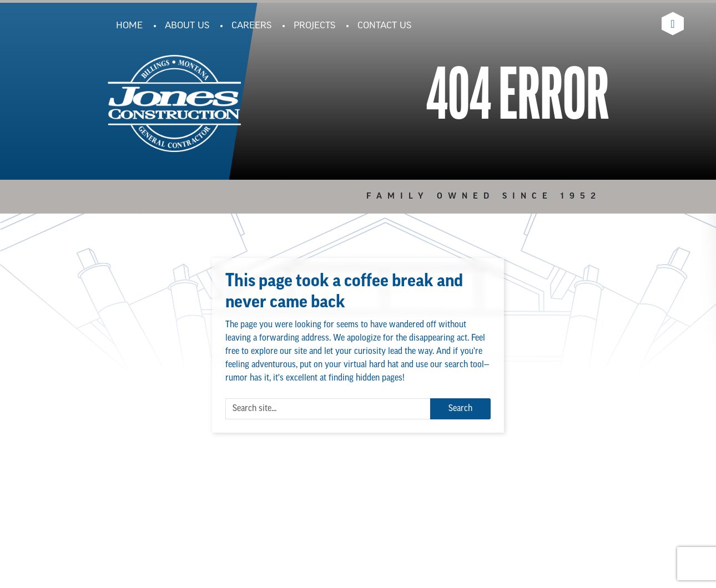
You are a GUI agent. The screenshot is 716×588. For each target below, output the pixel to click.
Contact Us (384, 26)
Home (129, 26)
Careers (251, 26)
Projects (314, 26)
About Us (187, 26)
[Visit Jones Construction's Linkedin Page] (673, 24)
